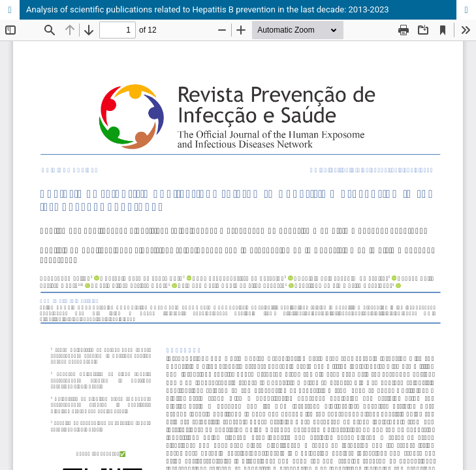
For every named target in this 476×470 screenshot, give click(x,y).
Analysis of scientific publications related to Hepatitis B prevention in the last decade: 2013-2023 (208, 9)
